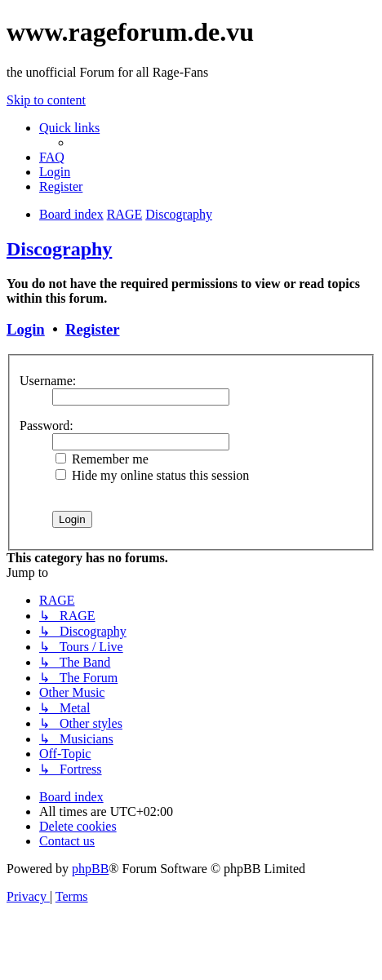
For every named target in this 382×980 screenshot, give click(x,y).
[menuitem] (52, 157)
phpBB (90, 869)
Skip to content (46, 100)
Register (92, 329)
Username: (48, 381)
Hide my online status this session (152, 475)
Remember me (102, 459)
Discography (59, 249)
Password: (47, 426)
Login (26, 329)
